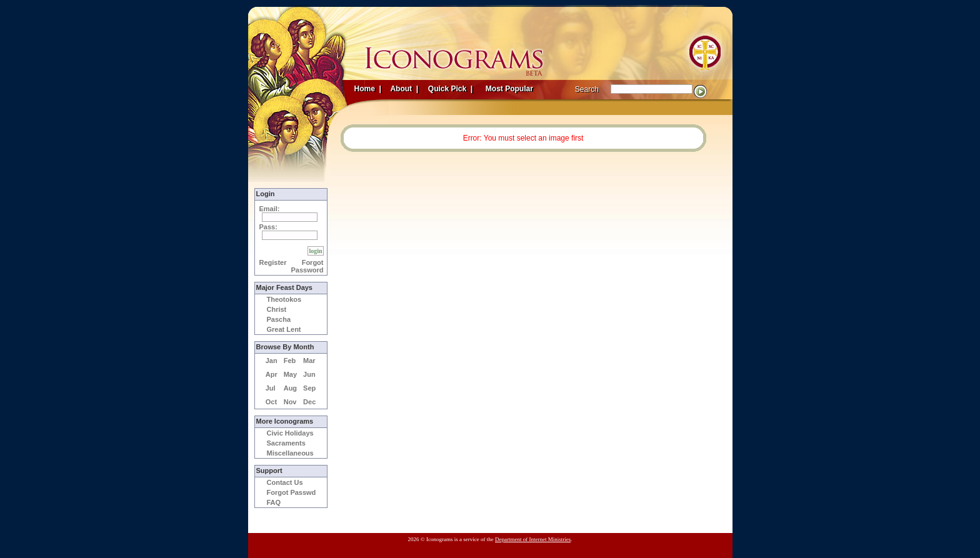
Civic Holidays (290, 433)
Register (273, 262)
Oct (271, 402)
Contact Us (285, 482)
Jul (271, 388)
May (290, 374)
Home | (368, 89)
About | (404, 89)
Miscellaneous (290, 453)
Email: (270, 209)
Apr (272, 374)
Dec (309, 402)
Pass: (268, 227)
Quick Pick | (450, 89)
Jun (309, 374)
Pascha (279, 319)
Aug (290, 388)
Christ (277, 309)
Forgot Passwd (292, 492)
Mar (309, 361)
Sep (309, 388)
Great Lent (284, 329)
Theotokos (284, 299)
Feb (290, 361)
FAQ (274, 502)
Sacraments (286, 443)
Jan (272, 361)
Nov (290, 402)
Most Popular (511, 89)
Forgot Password (307, 266)
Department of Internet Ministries (533, 539)
